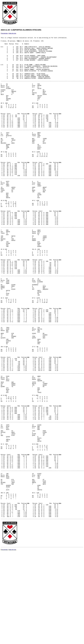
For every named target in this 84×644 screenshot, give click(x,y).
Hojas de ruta (12, 33)
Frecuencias (4, 33)
